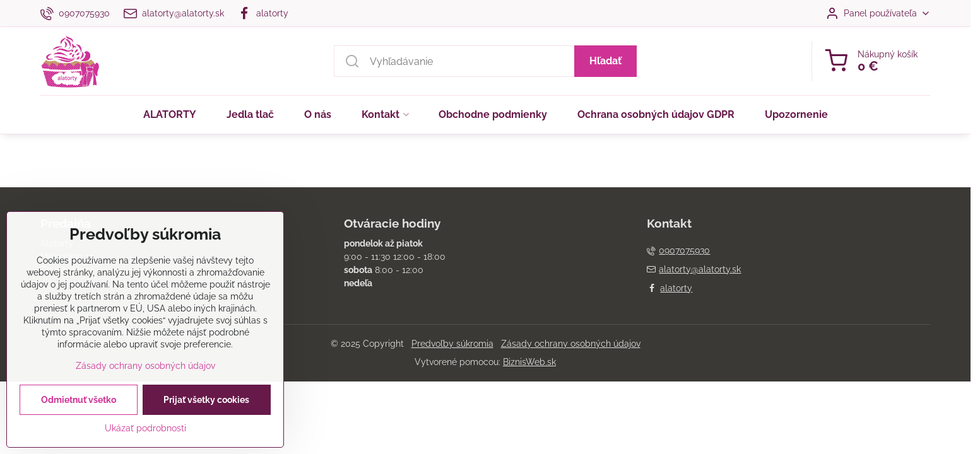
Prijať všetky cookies (206, 414)
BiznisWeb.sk (529, 362)
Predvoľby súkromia (452, 344)
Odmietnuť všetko (79, 414)
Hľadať (605, 61)
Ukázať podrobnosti (145, 443)
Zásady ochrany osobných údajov (571, 344)
